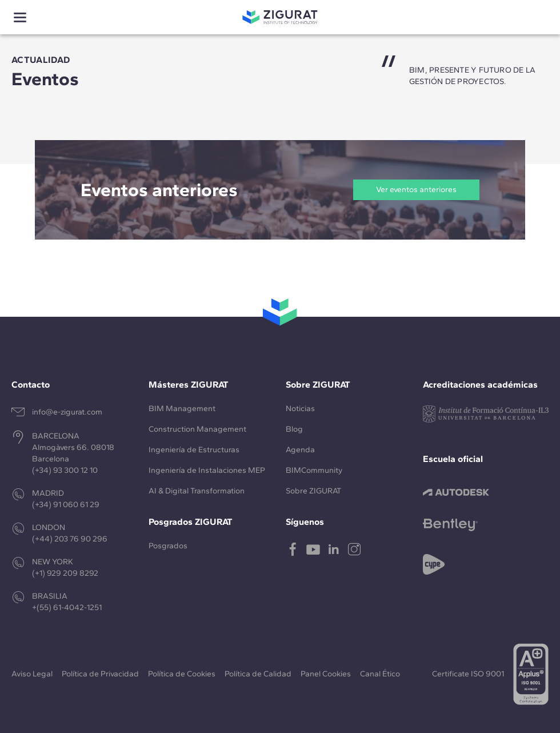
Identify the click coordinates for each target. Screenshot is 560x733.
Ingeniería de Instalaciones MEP (207, 470)
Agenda (300, 450)
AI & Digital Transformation (197, 491)
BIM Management (182, 409)
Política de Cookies (182, 674)
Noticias (300, 409)
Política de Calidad (258, 674)
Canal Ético (380, 674)
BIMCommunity (314, 470)
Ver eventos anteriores (416, 190)
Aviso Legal (32, 674)
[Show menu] (20, 17)
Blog (294, 429)
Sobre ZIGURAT (313, 491)
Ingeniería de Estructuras (194, 450)
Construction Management (197, 429)
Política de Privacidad (100, 674)
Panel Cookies (326, 674)
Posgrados (168, 546)
